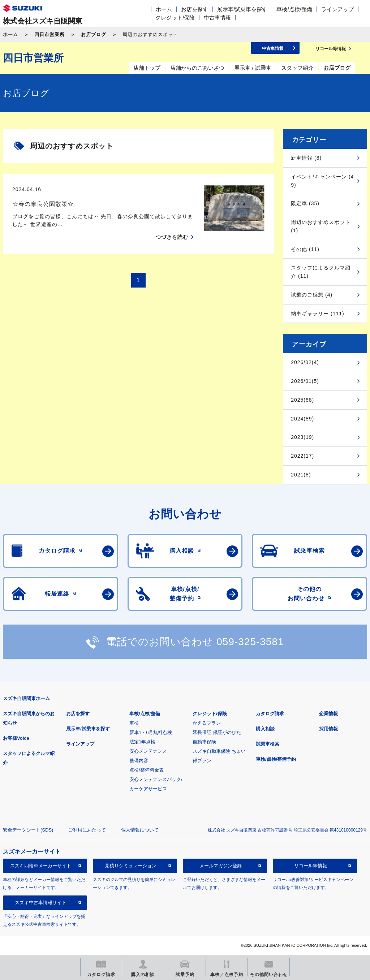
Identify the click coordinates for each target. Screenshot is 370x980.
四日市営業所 (50, 34)
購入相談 (265, 729)
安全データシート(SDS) (28, 830)
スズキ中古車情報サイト (41, 903)
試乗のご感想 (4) (312, 295)
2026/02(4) (305, 362)
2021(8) (301, 475)
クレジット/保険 (175, 18)
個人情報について (140, 830)
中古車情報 (217, 18)
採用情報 (328, 729)
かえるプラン (207, 723)
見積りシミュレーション (131, 866)
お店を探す (195, 9)
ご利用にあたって (87, 830)
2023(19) (302, 437)
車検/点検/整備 (294, 9)
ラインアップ (337, 9)
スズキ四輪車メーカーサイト (41, 866)
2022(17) (302, 456)
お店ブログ (94, 34)
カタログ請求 (270, 714)
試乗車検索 (268, 744)
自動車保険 (204, 742)
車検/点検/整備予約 (276, 759)
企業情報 (328, 714)
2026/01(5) (305, 381)
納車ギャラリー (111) (318, 314)
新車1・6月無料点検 (151, 732)
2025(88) (302, 400)
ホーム (164, 9)
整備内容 (139, 761)
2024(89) (302, 419)
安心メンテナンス (148, 751)
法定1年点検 (142, 742)
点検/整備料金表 (147, 770)
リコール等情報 (311, 866)
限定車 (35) (305, 203)
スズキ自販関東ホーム (26, 698)
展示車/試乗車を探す (242, 9)
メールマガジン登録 (221, 866)
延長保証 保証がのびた (217, 732)
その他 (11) (305, 249)
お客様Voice (16, 738)
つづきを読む (172, 237)
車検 (134, 723)
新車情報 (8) (306, 158)
